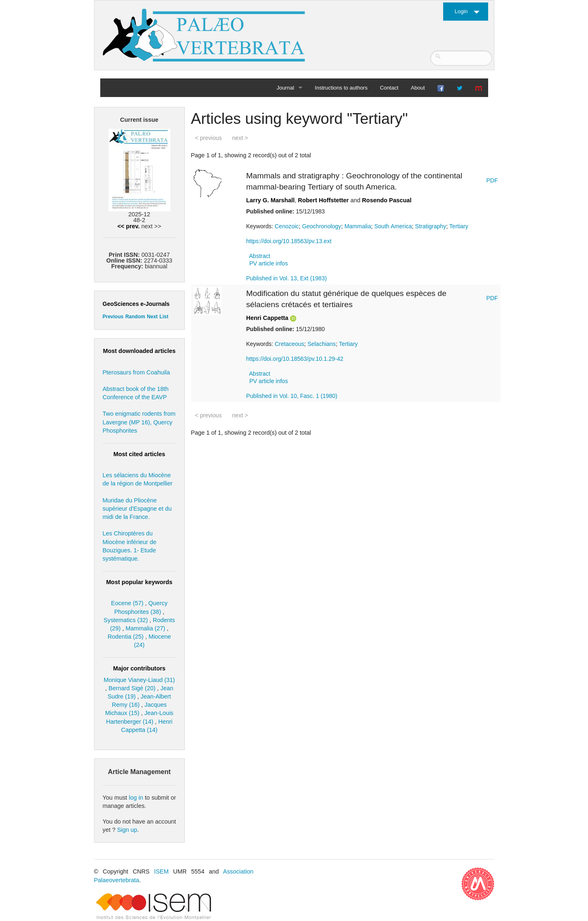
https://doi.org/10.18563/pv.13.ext (289, 241)
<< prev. (128, 226)
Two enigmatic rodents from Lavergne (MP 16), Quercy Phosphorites (139, 422)
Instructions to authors (341, 88)
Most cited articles (139, 454)
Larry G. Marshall (271, 200)
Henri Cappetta (267, 318)
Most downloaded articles (139, 351)
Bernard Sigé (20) (132, 688)
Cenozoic (287, 226)
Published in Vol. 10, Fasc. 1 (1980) (292, 396)
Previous (113, 317)
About (418, 88)
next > (240, 138)
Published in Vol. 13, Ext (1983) (287, 278)
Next (152, 317)
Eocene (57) (127, 603)
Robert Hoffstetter (323, 200)
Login (461, 11)
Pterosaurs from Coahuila (136, 372)
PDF (492, 180)
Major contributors (139, 668)
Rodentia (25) (126, 637)
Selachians (322, 344)
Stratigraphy (431, 226)
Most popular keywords (139, 582)
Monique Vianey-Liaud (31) (139, 680)
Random (135, 317)
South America (393, 226)
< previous (209, 138)
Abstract (260, 256)
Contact (389, 88)
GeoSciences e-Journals (136, 304)
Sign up (127, 830)
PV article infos (268, 263)
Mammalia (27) (145, 628)
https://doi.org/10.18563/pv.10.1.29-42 (295, 359)
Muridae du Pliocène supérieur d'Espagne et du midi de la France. (137, 509)
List (164, 317)
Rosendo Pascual (387, 200)
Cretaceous (290, 344)
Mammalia (358, 226)
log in (136, 798)
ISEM (161, 871)
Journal (285, 88)
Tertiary (459, 226)
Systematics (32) (126, 620)
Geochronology (322, 226)
